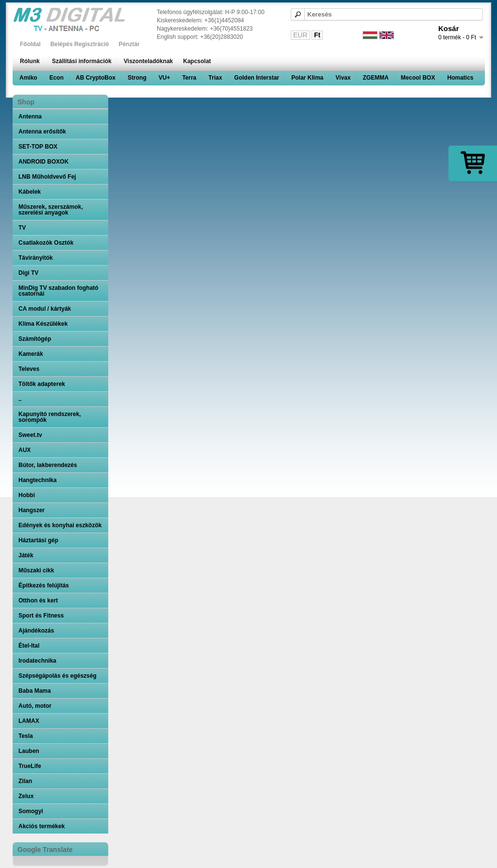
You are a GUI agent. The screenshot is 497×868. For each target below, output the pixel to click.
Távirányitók (36, 258)
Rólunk (30, 61)
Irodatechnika (37, 661)
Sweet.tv (30, 435)
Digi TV (28, 273)
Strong (137, 78)
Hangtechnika (38, 480)
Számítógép (35, 339)
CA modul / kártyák (45, 309)
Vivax (343, 78)
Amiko (28, 78)
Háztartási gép (38, 540)
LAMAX (29, 721)
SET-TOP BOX (38, 147)
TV (22, 228)
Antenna (30, 117)
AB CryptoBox (96, 78)
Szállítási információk (82, 61)
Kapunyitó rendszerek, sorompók (50, 417)
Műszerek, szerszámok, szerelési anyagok (51, 210)
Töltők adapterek (42, 384)
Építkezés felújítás (44, 585)
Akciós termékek (41, 826)
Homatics (460, 78)
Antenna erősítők (42, 132)
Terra (189, 78)
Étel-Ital (29, 646)
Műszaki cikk (36, 570)
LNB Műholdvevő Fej (47, 177)
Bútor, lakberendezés (48, 465)
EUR (300, 35)
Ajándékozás (36, 631)
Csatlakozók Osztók (46, 243)
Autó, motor (35, 706)
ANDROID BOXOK (43, 162)
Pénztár (129, 44)
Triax (215, 78)
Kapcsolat (197, 61)
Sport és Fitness (41, 616)
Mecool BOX (418, 78)
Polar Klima (307, 78)
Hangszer (32, 510)
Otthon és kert (38, 601)
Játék (26, 555)
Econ (57, 78)
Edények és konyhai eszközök (60, 525)
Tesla (26, 736)
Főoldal (30, 44)
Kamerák (31, 354)
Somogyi (31, 811)
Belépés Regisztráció (80, 44)
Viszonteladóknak (148, 61)
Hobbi (27, 495)
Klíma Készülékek (43, 324)
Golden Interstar (257, 78)
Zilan (25, 781)
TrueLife (30, 766)
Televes (29, 369)
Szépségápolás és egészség (58, 676)
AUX (25, 450)
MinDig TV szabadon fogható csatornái (58, 291)
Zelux (26, 796)
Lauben (29, 751)
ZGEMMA (375, 78)
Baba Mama (35, 691)
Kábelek (30, 192)
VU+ (165, 78)
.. (20, 399)
